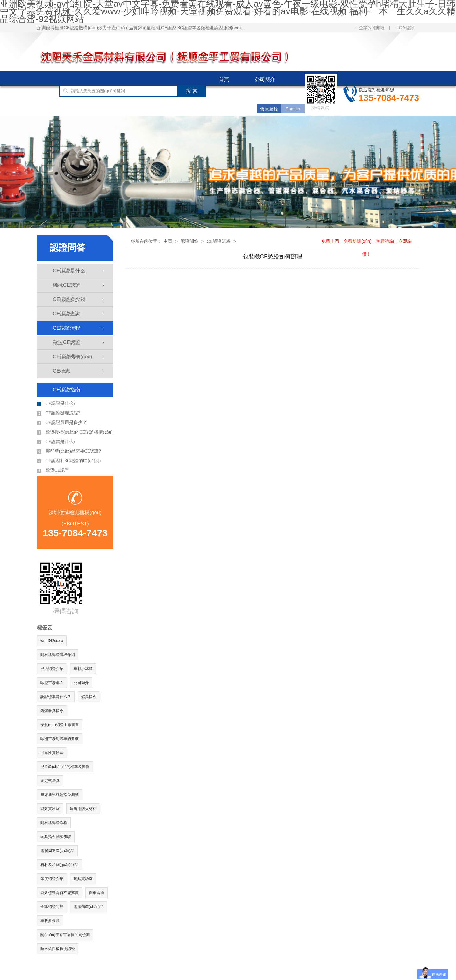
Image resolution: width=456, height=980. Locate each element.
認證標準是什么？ (56, 697)
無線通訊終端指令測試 (60, 795)
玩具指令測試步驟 (56, 837)
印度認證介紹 (52, 879)
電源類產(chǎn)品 (89, 907)
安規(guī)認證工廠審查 (60, 725)
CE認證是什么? (56, 404)
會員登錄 (269, 109)
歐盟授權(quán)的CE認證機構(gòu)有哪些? (75, 433)
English (293, 109)
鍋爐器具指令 (52, 711)
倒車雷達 (96, 893)
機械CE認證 (78, 285)
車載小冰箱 (83, 669)
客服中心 (167, 109)
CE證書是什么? (56, 442)
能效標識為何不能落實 (60, 893)
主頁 (168, 241)
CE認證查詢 (78, 314)
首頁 (224, 79)
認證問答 (189, 241)
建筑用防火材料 (83, 809)
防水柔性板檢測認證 (58, 949)
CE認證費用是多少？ (62, 423)
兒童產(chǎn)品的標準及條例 (65, 767)
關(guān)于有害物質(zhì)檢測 (65, 935)
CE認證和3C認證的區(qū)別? (69, 461)
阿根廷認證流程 (54, 823)
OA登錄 (405, 28)
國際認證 (229, 94)
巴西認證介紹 (52, 669)
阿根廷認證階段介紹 (58, 655)
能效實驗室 (50, 809)
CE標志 (78, 371)
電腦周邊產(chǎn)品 (57, 851)
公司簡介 (265, 79)
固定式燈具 (50, 781)
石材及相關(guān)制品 (59, 865)
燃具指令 (89, 697)
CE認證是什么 (78, 271)
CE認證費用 (117, 109)
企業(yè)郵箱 (370, 28)
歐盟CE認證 (78, 342)
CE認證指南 (64, 109)
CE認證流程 (78, 328)
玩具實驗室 (83, 879)
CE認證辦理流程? (58, 413)
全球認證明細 (52, 907)
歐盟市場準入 (52, 683)
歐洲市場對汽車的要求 (60, 739)
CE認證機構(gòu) (78, 357)
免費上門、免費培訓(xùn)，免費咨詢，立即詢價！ (367, 241)
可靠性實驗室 (52, 753)
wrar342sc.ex (52, 641)
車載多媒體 (50, 921)
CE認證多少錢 (78, 299)
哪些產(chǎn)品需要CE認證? (69, 451)
